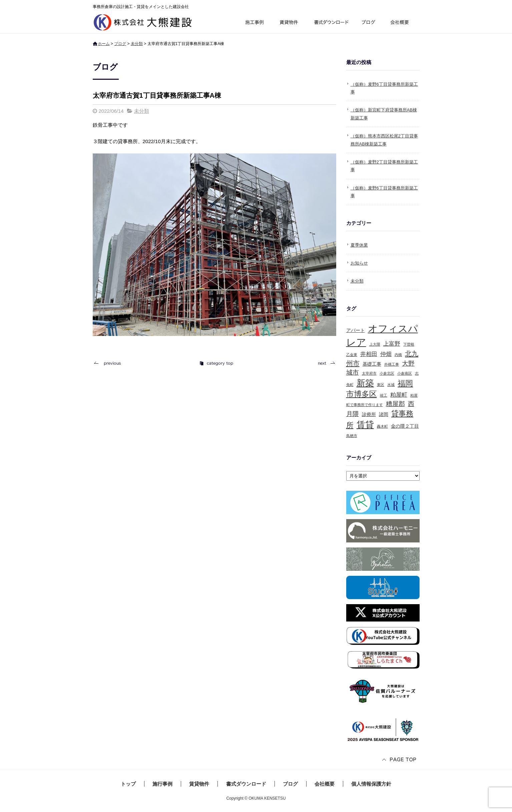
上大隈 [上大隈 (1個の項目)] (375, 344)
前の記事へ (109, 363)
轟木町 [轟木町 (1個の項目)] (382, 426)
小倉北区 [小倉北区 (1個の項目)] (387, 373)
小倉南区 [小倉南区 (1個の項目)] (405, 373)
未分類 (137, 44)
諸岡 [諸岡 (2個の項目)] (384, 414)
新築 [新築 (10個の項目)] (365, 383)
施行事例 (254, 23)
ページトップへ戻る (400, 760)
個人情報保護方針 (371, 784)
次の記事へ (325, 363)
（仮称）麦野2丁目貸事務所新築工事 (384, 166)
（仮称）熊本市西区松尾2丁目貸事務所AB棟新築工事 (384, 140)
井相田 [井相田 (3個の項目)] (369, 354)
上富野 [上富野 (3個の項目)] (392, 344)
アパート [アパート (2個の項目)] (356, 330)
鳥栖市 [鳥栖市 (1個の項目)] (352, 436)
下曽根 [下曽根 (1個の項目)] (409, 344)
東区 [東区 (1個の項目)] (381, 385)
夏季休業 (359, 245)
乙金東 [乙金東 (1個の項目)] (352, 355)
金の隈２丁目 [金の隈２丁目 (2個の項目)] (405, 426)
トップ (128, 784)
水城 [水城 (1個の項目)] (391, 385)
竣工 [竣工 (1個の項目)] (384, 395)
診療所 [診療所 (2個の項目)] (369, 414)
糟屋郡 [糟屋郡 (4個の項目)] (395, 404)
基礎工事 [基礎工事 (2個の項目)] (372, 364)
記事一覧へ (216, 363)
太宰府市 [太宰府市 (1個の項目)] (369, 373)
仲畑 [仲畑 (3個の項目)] (386, 354)
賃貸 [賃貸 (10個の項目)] (365, 425)
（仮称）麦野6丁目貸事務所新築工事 (384, 88)
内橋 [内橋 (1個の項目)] (398, 355)
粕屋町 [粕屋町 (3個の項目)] (399, 395)
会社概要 (402, 23)
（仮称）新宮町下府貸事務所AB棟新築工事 (384, 114)
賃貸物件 (289, 23)
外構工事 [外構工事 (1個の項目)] (392, 364)
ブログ (370, 23)
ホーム (104, 44)
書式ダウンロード (331, 23)
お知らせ (359, 263)
